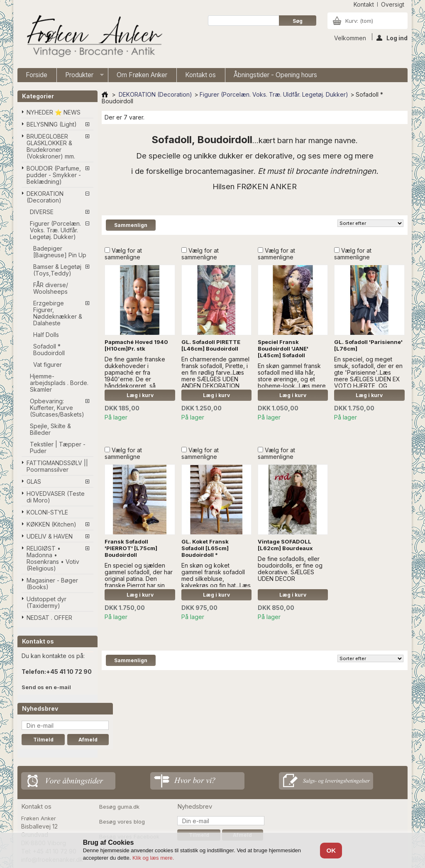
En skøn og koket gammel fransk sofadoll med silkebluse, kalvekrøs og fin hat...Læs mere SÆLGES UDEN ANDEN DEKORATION (216, 582)
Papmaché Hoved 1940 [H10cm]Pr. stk (136, 345)
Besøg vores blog (122, 822)
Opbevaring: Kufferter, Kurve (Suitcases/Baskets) (57, 408)
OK (331, 850)
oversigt (393, 4)
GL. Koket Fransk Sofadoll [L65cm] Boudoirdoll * (205, 548)
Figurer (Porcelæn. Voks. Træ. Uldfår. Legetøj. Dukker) (55, 230)
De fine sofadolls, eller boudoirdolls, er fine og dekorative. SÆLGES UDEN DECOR (290, 569)
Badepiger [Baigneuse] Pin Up (60, 252)
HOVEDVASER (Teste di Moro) (56, 497)
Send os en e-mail (46, 687)
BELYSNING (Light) (52, 124)
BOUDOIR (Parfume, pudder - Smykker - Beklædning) (54, 175)
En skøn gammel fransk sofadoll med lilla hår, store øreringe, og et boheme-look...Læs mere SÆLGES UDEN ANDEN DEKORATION (292, 382)
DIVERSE (42, 212)
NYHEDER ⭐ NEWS (54, 112)
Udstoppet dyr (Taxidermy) (46, 602)
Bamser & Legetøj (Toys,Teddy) (57, 270)
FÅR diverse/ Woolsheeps (51, 288)
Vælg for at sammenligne (123, 254)
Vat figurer (48, 365)
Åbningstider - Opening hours (275, 75)
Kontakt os (200, 75)
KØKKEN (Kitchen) (51, 524)
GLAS (34, 482)
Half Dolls (46, 335)
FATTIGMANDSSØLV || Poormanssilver (57, 466)
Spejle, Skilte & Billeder (50, 429)
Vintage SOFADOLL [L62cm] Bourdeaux (285, 545)
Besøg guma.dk (119, 807)
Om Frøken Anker (142, 75)
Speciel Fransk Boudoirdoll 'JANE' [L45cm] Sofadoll (283, 349)
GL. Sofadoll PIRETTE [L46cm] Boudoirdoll (211, 345)
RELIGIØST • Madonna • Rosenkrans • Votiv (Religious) (53, 558)
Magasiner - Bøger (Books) (52, 584)
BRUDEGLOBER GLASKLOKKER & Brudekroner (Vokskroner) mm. (51, 146)
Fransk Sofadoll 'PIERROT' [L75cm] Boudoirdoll (131, 548)
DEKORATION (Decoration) (45, 197)
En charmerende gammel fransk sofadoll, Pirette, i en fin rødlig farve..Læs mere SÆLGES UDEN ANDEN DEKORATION (215, 372)
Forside (37, 75)
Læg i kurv (140, 395)
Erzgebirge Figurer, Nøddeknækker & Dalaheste (58, 313)
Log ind (392, 37)
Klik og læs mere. (153, 858)
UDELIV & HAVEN (50, 536)
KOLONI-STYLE (47, 512)
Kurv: (359, 21)
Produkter (80, 77)
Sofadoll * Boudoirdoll (49, 350)
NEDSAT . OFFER (49, 618)
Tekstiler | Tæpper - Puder (58, 447)
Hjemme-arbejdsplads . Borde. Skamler (59, 383)
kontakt (364, 4)
